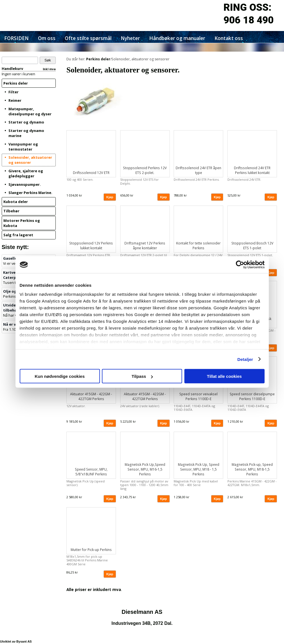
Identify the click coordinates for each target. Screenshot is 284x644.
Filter (14, 92)
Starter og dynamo (26, 122)
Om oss (47, 38)
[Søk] (20, 60)
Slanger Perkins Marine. (30, 193)
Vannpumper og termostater (23, 147)
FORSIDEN (16, 38)
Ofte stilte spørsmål (88, 38)
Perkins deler (16, 83)
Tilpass (142, 376)
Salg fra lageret (18, 235)
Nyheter (130, 38)
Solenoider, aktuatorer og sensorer (30, 160)
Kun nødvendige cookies (60, 376)
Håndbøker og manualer (177, 38)
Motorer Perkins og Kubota (22, 223)
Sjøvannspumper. (25, 184)
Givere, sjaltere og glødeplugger (26, 173)
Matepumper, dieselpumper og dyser (30, 111)
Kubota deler (16, 202)
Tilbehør (11, 211)
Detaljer (245, 359)
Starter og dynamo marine (26, 133)
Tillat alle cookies (224, 376)
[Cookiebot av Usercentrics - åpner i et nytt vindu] (240, 265)
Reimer (15, 100)
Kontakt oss (229, 38)
